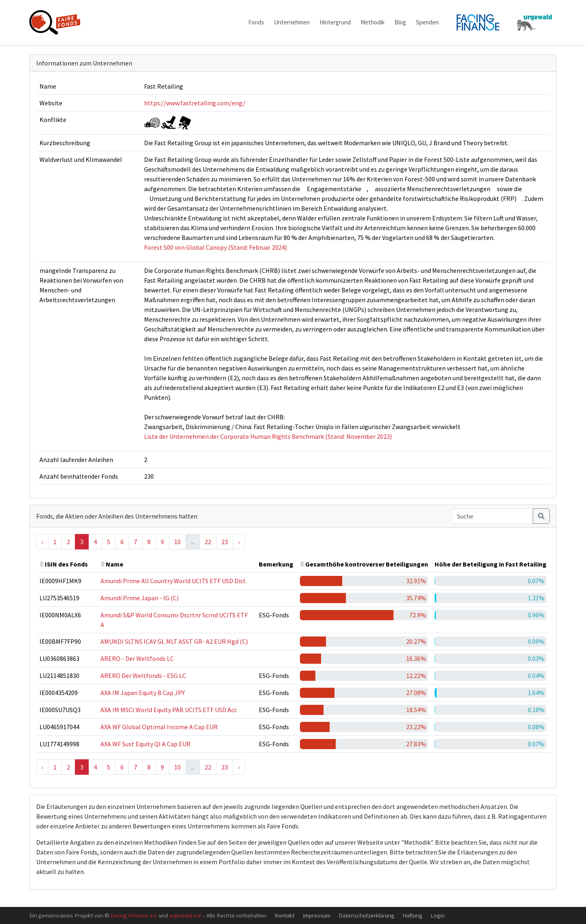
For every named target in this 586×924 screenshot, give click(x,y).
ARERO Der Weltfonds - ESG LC (143, 676)
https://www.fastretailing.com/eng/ (195, 103)
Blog (400, 22)
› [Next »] (239, 542)
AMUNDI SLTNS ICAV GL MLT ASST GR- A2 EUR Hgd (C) (174, 641)
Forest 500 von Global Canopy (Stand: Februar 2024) (215, 247)
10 (177, 542)
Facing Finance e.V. (134, 915)
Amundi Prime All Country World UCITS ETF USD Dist (173, 581)
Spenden (427, 22)
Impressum (317, 915)
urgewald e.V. (186, 915)
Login (438, 915)
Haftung (412, 915)
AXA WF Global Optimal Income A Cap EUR (159, 727)
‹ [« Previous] (42, 542)
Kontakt (285, 915)
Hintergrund (335, 22)
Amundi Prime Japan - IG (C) (140, 598)
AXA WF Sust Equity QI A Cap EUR (145, 744)
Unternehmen (292, 22)
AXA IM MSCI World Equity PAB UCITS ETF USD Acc (169, 710)
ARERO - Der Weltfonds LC (137, 658)
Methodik (373, 22)
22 (208, 542)
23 (225, 542)
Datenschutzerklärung (366, 915)
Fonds (256, 22)
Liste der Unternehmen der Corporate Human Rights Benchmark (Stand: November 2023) (268, 436)
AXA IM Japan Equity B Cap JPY (143, 693)
